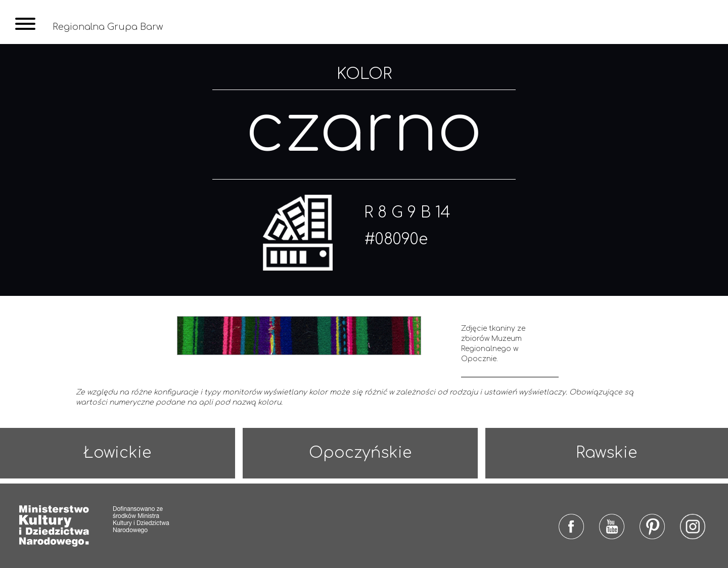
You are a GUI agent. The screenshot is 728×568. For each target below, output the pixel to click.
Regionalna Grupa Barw (108, 27)
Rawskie (606, 453)
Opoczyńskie (360, 453)
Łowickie (117, 453)
